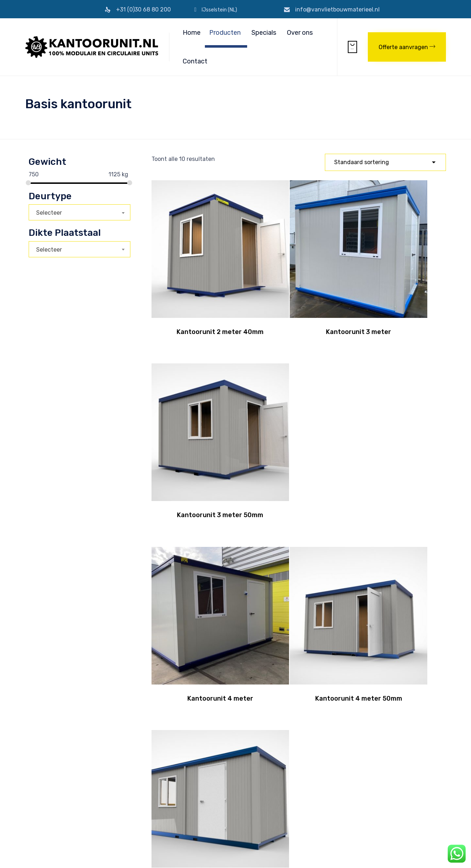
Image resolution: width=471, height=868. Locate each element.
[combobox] (80, 212)
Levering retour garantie (140, 794)
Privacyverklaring (149, 854)
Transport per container (232, 779)
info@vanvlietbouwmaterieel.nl (337, 9)
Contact (195, 61)
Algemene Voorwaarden (139, 786)
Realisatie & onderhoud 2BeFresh (207, 854)
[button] (407, 47)
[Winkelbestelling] (385, 162)
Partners (122, 816)
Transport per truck (227, 786)
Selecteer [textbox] (49, 213)
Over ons (300, 33)
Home (192, 33)
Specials (264, 33)
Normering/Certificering (139, 801)
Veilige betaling (129, 809)
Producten (225, 33)
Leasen (212, 794)
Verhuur (213, 801)
